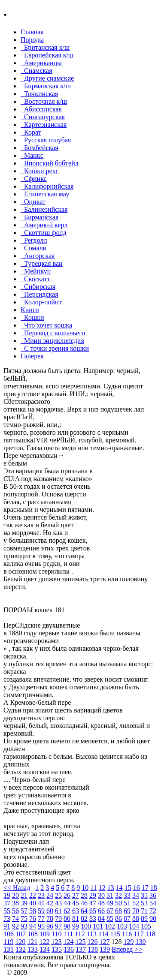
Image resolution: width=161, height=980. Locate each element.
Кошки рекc (40, 171)
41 (41, 903)
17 (145, 888)
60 (50, 911)
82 (84, 918)
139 (105, 949)
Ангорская (38, 256)
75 (24, 918)
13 (111, 888)
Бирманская (39, 217)
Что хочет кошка (46, 325)
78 (50, 918)
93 (24, 926)
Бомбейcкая (39, 148)
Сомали (33, 248)
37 (7, 903)
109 (45, 934)
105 (146, 926)
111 (68, 934)
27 (76, 895)
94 (33, 926)
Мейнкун (36, 271)
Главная (32, 32)
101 (98, 926)
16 (137, 888)
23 (41, 895)
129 (128, 942)
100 (86, 926)
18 (154, 888)
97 (58, 926)
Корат (31, 132)
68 (118, 911)
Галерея (32, 356)
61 (58, 911)
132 (21, 949)
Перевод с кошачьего (53, 333)
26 (67, 895)
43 (58, 903)
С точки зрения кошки (55, 348)
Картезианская (44, 125)
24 (50, 895)
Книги (30, 310)
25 (58, 895)
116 (127, 934)
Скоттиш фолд (44, 233)
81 (76, 918)
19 (7, 895)
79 (58, 918)
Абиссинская (41, 109)
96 (50, 926)
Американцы (41, 63)
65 (93, 911)
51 (127, 903)
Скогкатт (35, 279)
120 (20, 942)
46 (84, 903)
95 (41, 926)
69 (127, 911)
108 (33, 934)
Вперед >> (127, 949)
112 (80, 934)
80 (67, 918)
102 (110, 926)
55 (7, 911)
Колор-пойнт (41, 302)
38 (15, 903)
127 (104, 942)
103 (122, 926)
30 (101, 895)
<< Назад (17, 888)
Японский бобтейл (50, 163)
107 (21, 934)
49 (110, 903)
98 (67, 926)
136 (69, 949)
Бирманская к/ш (46, 86)
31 (110, 895)
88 (136, 918)
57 (24, 911)
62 (67, 911)
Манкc (32, 155)
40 (33, 903)
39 (24, 903)
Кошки (32, 317)
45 (76, 903)
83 (93, 918)
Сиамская (36, 71)
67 (110, 911)
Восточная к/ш (44, 101)
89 (144, 918)
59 (41, 911)
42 (50, 903)
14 (119, 888)
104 (134, 926)
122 (44, 942)
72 (153, 911)
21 (24, 895)
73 (7, 918)
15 (128, 888)
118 (150, 934)
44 (67, 903)
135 (57, 949)
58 (33, 911)
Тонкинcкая (39, 94)
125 (80, 942)
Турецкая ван (42, 263)
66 (101, 911)
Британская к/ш (45, 47)
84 (101, 918)
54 (153, 903)
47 (93, 903)
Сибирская (38, 287)
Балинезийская (44, 209)
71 (144, 911)
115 (115, 934)
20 (15, 895)
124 (68, 942)
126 (92, 942)
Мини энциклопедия (52, 341)
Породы (32, 40)
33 (127, 895)
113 (92, 934)
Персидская (39, 294)
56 (15, 911)
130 (140, 942)
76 (33, 918)
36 (153, 895)
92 (15, 926)
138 (93, 949)
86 (118, 918)
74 (15, 918)
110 (56, 934)
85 (110, 918)
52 (136, 903)
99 (76, 926)
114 (103, 934)
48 (101, 903)
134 (45, 949)
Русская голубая (46, 140)
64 (84, 911)
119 (8, 942)
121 (32, 942)
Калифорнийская (47, 186)
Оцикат (33, 202)
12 (102, 888)
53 (144, 903)
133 (33, 949)
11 (93, 888)
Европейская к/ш (47, 55)
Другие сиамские (47, 78)
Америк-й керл (44, 225)
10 (85, 888)
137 (81, 949)
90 (153, 918)
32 (118, 895)
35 (144, 895)
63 (76, 911)
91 (7, 926)
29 (93, 895)
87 (127, 918)
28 (84, 895)
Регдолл (34, 240)
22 (33, 895)
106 (9, 934)
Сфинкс (34, 179)
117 (138, 934)
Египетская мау (45, 194)
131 (9, 949)
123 (56, 942)
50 (118, 903)
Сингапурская (43, 117)
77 (41, 918)
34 (136, 895)
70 (136, 911)
